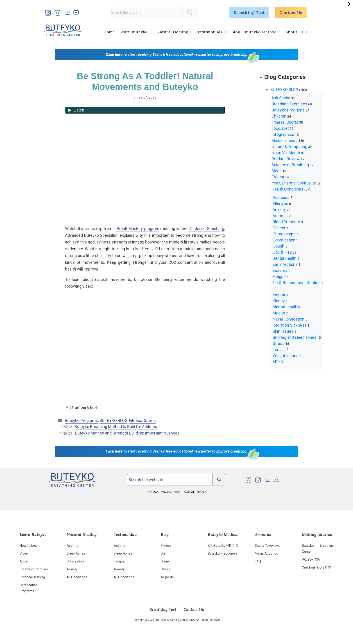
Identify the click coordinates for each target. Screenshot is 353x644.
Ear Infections (285, 264)
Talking (278, 177)
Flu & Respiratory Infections (298, 283)
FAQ (258, 561)
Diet (164, 553)
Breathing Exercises (289, 104)
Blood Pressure (286, 222)
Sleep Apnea (76, 553)
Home (109, 32)
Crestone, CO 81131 (317, 567)
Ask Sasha (281, 98)
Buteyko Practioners (223, 553)
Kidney (279, 301)
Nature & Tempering (289, 147)
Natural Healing (172, 32)
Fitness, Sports (142, 420)
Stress (279, 343)
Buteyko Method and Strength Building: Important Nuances (127, 433)
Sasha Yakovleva (267, 546)
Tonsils (279, 349)
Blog (236, 32)
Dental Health (285, 258)
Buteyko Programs (81, 420)
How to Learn (30, 546)
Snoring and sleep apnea (294, 337)
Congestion (75, 561)
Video (24, 553)
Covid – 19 (282, 252)
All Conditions (77, 577)
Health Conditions (287, 189)
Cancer (279, 228)
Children (279, 116)
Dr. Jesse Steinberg (206, 229)
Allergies (280, 204)
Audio (24, 561)
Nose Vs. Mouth (286, 153)
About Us (295, 32)
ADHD (278, 362)
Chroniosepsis (286, 234)
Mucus (279, 313)
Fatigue (279, 276)
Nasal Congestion (289, 319)
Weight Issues (286, 356)
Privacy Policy (170, 492)
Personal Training (32, 577)
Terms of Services (194, 492)
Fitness (166, 546)
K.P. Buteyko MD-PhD (223, 546)
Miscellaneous (285, 140)
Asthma (280, 216)
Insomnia (281, 295)
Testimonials (210, 32)
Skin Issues (283, 331)
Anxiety (279, 210)
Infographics (283, 134)
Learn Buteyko (134, 32)
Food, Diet (280, 128)
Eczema (280, 270)
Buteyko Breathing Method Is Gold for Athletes (116, 427)
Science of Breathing (290, 165)
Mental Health (285, 307)
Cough (278, 246)
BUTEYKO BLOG (113, 420)
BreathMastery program (138, 229)
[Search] (190, 12)
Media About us (266, 553)
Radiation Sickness (290, 325)
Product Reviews (287, 159)
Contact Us (291, 13)
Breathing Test (249, 13)
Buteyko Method (261, 32)
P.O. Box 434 (311, 560)
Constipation (284, 240)
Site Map (153, 492)
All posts (167, 577)
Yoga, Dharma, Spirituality (294, 183)
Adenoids (281, 197)
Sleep (277, 171)
